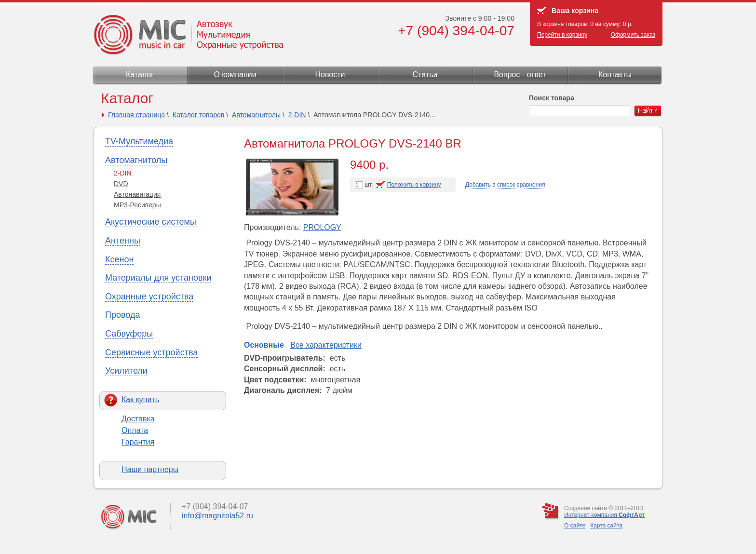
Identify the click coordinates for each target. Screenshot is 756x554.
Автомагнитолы (256, 115)
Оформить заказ (633, 35)
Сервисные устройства (151, 352)
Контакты (615, 74)
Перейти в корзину (562, 35)
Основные (264, 345)
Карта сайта (606, 526)
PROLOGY (322, 227)
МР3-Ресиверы (137, 205)
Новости (330, 74)
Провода (122, 315)
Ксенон (119, 259)
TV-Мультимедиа (139, 141)
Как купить (140, 399)
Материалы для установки (158, 278)
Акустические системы (151, 222)
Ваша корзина (575, 11)
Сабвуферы (129, 334)
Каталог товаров (199, 115)
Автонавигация (137, 194)
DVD (121, 184)
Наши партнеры (150, 469)
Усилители (126, 371)
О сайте (575, 526)
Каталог (140, 74)
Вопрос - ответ (520, 74)
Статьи (425, 74)
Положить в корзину (414, 185)
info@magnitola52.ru (217, 516)
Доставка (138, 419)
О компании (235, 74)
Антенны (123, 241)
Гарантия (138, 442)
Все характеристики (326, 345)
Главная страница (136, 115)
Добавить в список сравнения (505, 185)
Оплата (135, 430)
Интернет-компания (604, 515)
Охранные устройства (149, 297)
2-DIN (297, 115)
